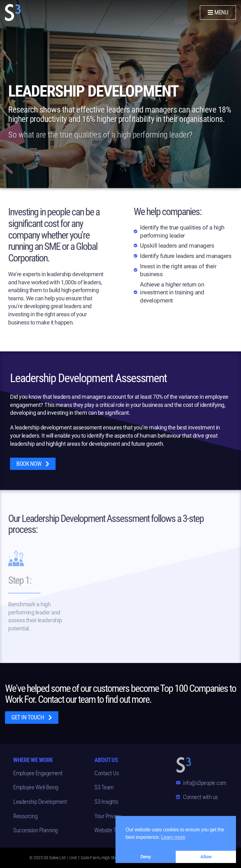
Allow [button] (206, 857)
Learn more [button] (173, 837)
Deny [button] (145, 857)
